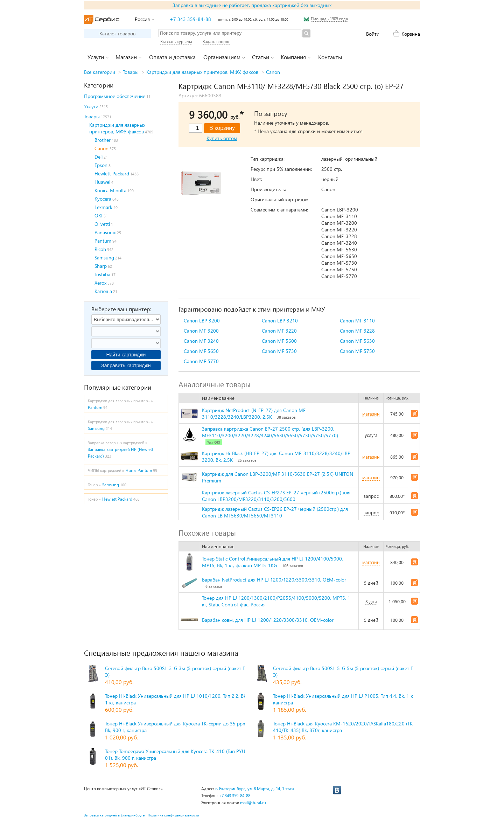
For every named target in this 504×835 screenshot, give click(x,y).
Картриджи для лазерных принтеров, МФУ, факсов (202, 72)
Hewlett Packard (112, 173)
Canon (273, 72)
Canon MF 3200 (201, 331)
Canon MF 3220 (279, 331)
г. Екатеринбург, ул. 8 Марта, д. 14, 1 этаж (255, 789)
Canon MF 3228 (357, 331)
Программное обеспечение (115, 96)
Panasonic (105, 232)
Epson (101, 165)
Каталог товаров (117, 33)
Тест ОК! (214, 442)
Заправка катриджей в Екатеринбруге (114, 815)
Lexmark (103, 207)
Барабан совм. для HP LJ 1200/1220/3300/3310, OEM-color (268, 620)
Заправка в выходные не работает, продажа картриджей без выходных (252, 5)
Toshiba (102, 274)
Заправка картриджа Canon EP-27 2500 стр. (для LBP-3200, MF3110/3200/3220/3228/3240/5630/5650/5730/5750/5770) (270, 432)
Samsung (104, 258)
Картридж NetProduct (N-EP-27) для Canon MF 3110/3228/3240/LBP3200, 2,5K (254, 413)
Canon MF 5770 (201, 361)
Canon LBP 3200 (202, 321)
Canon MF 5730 (279, 351)
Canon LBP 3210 (280, 321)
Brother (103, 140)
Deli (99, 157)
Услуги (91, 106)
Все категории (100, 72)
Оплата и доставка (172, 57)
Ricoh (100, 249)
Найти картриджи (126, 355)
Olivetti (102, 224)
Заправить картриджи (126, 366)
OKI (99, 215)
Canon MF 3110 (357, 321)
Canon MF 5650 (201, 351)
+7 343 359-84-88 (190, 19)
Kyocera (103, 199)
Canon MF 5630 (357, 341)
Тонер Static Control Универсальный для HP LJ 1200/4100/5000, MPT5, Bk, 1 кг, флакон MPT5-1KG (272, 562)
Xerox (100, 283)
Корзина (411, 34)
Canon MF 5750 (357, 351)
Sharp (101, 266)
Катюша (103, 291)
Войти (373, 34)
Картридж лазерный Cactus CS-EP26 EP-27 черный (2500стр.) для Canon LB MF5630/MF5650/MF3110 (275, 512)
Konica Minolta (110, 190)
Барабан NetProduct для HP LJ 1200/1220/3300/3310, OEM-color (274, 580)
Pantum (103, 241)
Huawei (102, 182)
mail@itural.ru (253, 803)
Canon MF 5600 (279, 341)
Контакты (330, 57)
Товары (131, 72)
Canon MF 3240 (201, 341)
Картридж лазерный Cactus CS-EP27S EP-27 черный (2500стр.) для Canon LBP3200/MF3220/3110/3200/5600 (276, 496)
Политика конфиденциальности (173, 815)
